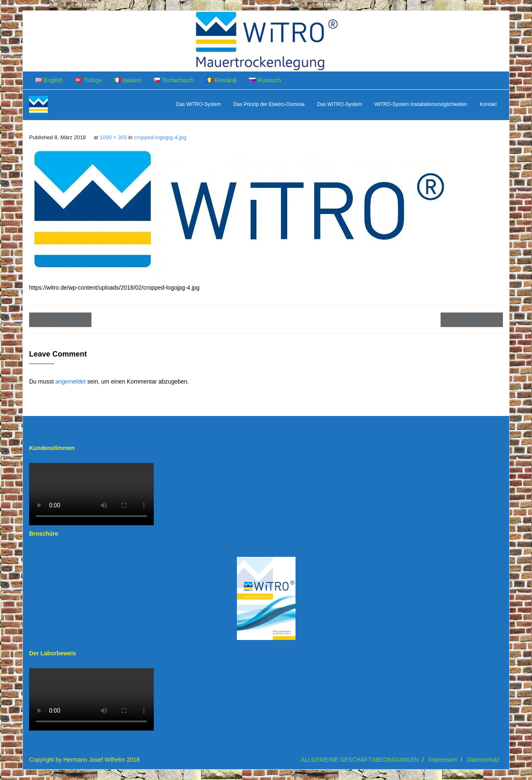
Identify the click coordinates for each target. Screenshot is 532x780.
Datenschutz (483, 760)
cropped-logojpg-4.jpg (160, 137)
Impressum (443, 760)
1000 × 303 (113, 137)
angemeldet (70, 381)
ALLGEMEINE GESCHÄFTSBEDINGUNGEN (360, 760)
